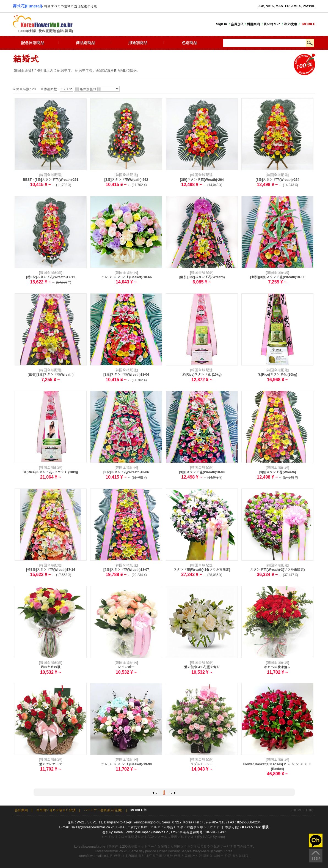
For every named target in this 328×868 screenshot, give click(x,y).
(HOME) (297, 810)
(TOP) (309, 810)
